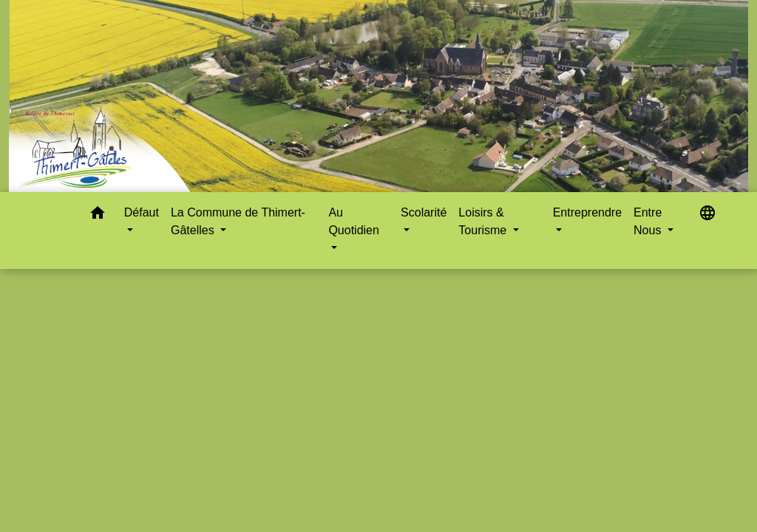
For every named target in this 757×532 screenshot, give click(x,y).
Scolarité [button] (424, 212)
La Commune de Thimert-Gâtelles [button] (238, 221)
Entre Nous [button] (649, 221)
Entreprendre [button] (587, 212)
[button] (98, 215)
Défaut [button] (142, 212)
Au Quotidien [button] (354, 221)
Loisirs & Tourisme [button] (484, 221)
